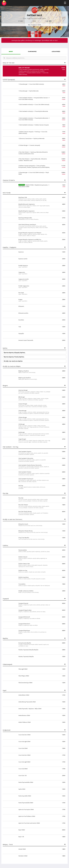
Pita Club (5, 493)
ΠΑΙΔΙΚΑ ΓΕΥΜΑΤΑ (9, 180)
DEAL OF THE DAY (9, 63)
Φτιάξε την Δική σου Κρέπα (13, 361)
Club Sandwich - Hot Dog (10, 447)
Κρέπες (5, 348)
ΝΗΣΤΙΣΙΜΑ (7, 193)
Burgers (5, 386)
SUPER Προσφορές (9, 80)
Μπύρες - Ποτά (8, 844)
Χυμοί (5, 690)
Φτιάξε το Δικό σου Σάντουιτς (13, 519)
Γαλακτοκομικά (7, 664)
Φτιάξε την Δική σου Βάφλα (12, 366)
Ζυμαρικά (6, 599)
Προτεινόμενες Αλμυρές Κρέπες (14, 353)
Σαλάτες (5, 545)
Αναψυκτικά (7, 730)
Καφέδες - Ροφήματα (9, 247)
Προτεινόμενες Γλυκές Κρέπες (14, 357)
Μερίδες (5, 638)
